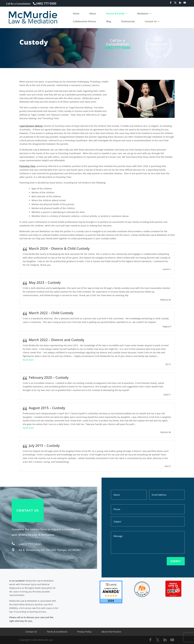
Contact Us (151, 22)
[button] (28, 360)
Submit (176, 561)
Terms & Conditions (57, 632)
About (93, 14)
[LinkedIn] (180, 4)
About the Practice (111, 632)
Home (76, 14)
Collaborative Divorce (85, 22)
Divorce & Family (115, 14)
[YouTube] (185, 4)
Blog (109, 22)
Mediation (143, 14)
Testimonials (128, 22)
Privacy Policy (84, 632)
